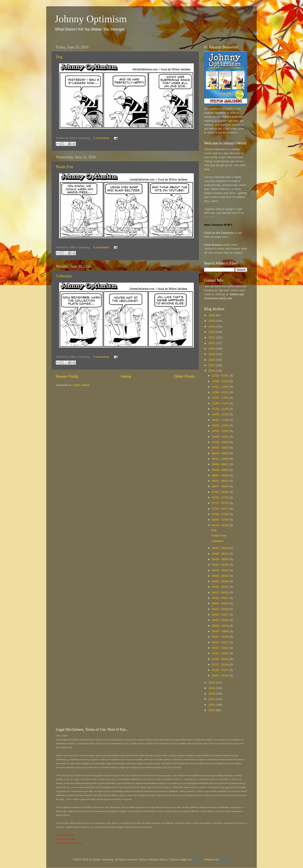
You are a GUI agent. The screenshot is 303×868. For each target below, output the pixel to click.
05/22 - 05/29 (221, 565)
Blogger (225, 859)
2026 (212, 315)
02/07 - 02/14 (221, 648)
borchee (197, 859)
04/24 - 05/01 (221, 587)
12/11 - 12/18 (221, 387)
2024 (212, 327)
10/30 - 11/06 (221, 420)
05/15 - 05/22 (221, 570)
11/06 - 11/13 (221, 414)
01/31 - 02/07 (221, 653)
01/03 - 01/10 (221, 675)
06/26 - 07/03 (221, 520)
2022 (212, 337)
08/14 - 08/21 (221, 481)
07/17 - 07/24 (221, 503)
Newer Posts (67, 376)
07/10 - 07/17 (221, 509)
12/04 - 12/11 (221, 392)
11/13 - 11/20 (221, 409)
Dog (59, 57)
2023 (212, 332)
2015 (212, 683)
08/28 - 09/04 (221, 470)
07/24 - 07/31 (221, 497)
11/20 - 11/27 (221, 403)
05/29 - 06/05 (221, 559)
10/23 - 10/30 (221, 425)
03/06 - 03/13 (221, 626)
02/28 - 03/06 (221, 631)
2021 (212, 343)
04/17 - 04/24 (221, 592)
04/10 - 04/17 (221, 598)
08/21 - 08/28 (221, 475)
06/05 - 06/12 (221, 554)
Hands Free (65, 167)
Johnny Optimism (91, 19)
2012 (212, 699)
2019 (212, 354)
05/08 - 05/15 (221, 576)
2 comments (101, 138)
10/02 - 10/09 (221, 442)
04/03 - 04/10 (221, 603)
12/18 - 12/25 (221, 381)
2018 (212, 360)
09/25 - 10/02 (221, 448)
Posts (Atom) (81, 385)
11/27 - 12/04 (221, 398)
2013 (212, 694)
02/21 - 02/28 (221, 637)
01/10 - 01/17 (221, 670)
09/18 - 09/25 (221, 453)
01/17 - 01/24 (221, 664)
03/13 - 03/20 (221, 620)
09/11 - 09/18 (221, 459)
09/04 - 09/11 (221, 464)
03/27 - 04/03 (221, 609)
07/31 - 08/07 (221, 492)
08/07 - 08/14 (221, 486)
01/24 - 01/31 (221, 659)
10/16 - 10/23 (221, 431)
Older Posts (184, 376)
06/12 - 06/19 (221, 548)
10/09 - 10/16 (221, 437)
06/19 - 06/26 (221, 525)
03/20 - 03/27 (221, 615)
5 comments (101, 247)
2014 (212, 688)
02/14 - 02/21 (221, 642)
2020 (212, 349)
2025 (212, 321)
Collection (64, 276)
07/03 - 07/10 (221, 514)
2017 (212, 365)
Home (126, 376)
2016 (212, 371)
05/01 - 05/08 (221, 581)
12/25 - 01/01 (221, 376)
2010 (212, 710)
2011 (212, 705)
